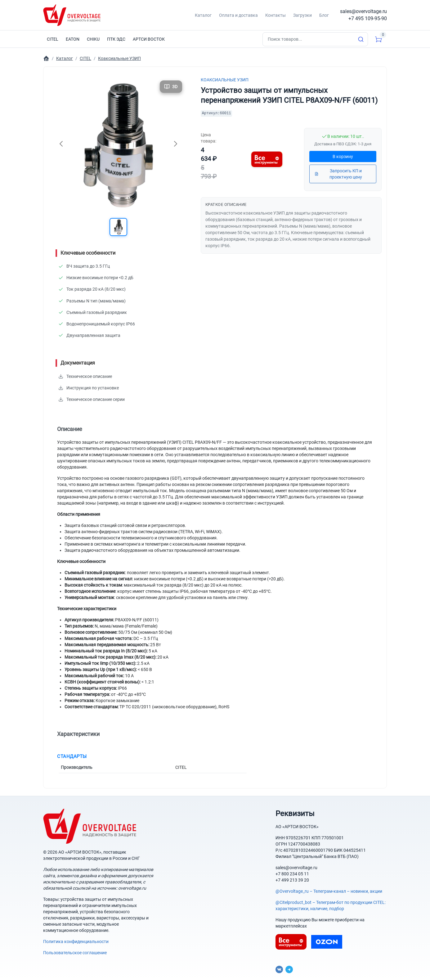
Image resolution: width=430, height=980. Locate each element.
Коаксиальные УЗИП (225, 80)
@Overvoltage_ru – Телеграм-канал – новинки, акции (329, 889)
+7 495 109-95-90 (368, 18)
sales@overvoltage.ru (363, 11)
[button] (118, 227)
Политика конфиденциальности (76, 939)
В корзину (343, 157)
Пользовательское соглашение (75, 950)
